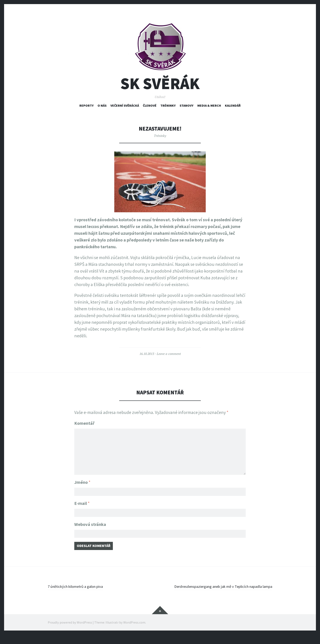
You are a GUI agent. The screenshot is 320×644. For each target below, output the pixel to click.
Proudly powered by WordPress (70, 632)
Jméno (82, 480)
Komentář (84, 423)
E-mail (82, 502)
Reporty (87, 105)
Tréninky (168, 105)
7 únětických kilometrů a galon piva (81, 589)
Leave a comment (169, 354)
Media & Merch (209, 105)
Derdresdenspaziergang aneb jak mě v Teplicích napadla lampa (219, 592)
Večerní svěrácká (125, 105)
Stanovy (187, 105)
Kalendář (233, 105)
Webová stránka (90, 524)
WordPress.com (134, 632)
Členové (150, 105)
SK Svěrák (160, 83)
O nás (102, 105)
